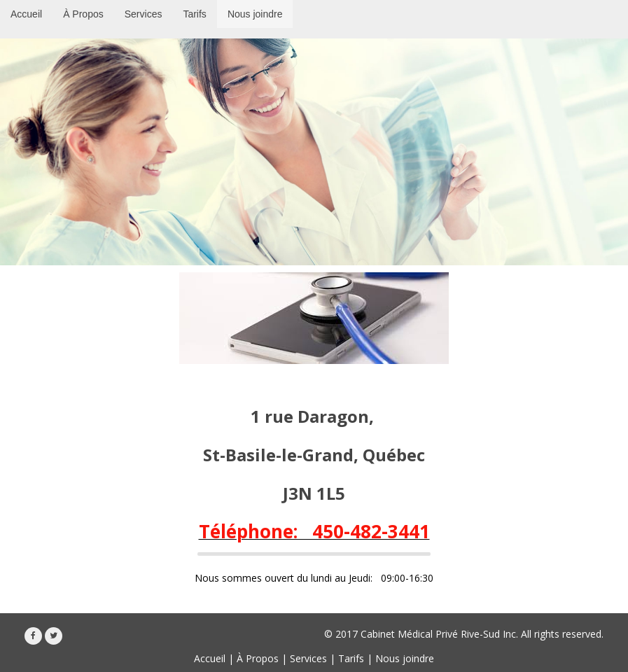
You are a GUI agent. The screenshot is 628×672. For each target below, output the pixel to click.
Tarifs (351, 658)
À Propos (258, 658)
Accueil (210, 658)
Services (308, 658)
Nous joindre (405, 658)
